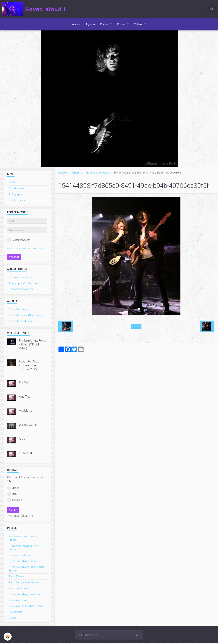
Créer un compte (15, 250)
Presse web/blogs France (23, 562)
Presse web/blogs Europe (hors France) (27, 570)
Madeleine (25, 411)
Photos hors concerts (21, 290)
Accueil (76, 24)
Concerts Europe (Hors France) (26, 316)
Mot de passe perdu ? (34, 250)
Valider (14, 258)
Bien (12, 495)
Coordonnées (17, 189)
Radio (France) (17, 577)
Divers (12, 619)
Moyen (13, 489)
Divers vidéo (16, 613)
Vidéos (138, 24)
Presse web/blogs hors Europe (26, 595)
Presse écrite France (20, 556)
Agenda (90, 24)
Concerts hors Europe (21, 322)
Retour (136, 327)
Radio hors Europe (19, 589)
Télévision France (19, 601)
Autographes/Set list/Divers (25, 284)
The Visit (24, 383)
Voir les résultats (21, 517)
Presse (122, 24)
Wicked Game (28, 426)
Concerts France (18, 310)
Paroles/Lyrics (17, 201)
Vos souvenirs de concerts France (24, 539)
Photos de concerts (97, 174)
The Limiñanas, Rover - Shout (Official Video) (32, 345)
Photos (104, 24)
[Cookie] (8, 637)
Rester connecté (19, 241)
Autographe (16, 195)
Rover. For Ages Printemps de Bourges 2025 (29, 366)
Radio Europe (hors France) (24, 583)
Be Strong (25, 454)
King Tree (25, 397)
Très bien (15, 501)
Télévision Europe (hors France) (27, 607)
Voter (13, 511)
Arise (22, 439)
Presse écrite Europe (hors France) (24, 548)
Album (76, 174)
